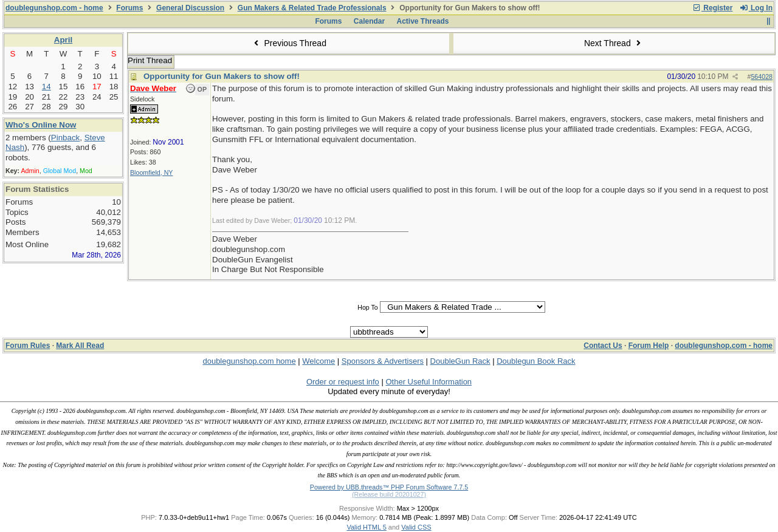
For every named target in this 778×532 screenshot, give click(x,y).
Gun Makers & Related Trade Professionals (312, 8)
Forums (129, 8)
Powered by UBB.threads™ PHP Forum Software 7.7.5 (389, 487)
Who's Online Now (41, 125)
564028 (762, 77)
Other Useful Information (429, 382)
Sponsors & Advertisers (383, 361)
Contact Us (603, 346)
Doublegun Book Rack (536, 361)
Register (712, 8)
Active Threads (423, 21)
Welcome (318, 361)
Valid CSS (416, 527)
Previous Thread (289, 43)
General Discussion (190, 8)
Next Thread (614, 43)
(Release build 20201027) (389, 494)
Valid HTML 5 (366, 527)
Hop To (368, 307)
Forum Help (649, 346)
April (63, 40)
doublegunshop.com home (249, 361)
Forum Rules (28, 346)
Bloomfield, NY (151, 172)
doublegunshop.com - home (54, 8)
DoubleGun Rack (460, 361)
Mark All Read (80, 346)
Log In (756, 8)
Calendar (369, 21)
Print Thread (150, 60)
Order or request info (343, 382)
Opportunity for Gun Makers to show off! (222, 76)
